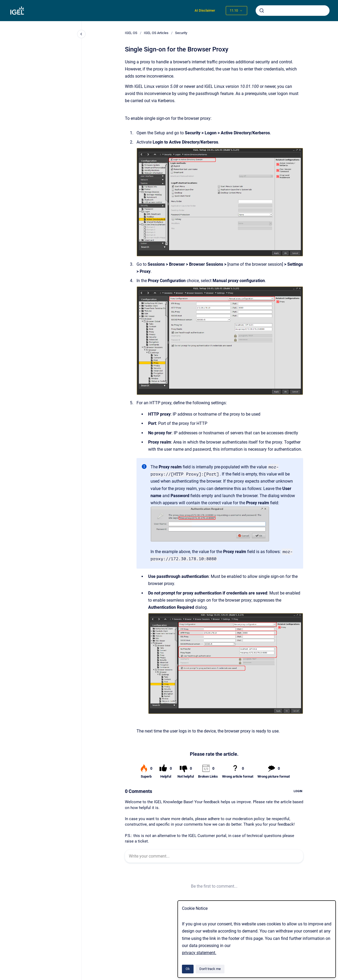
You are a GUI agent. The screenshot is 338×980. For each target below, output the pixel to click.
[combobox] (293, 11)
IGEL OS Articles (156, 33)
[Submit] (262, 11)
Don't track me (210, 969)
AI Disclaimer (205, 10)
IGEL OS (131, 33)
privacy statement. (199, 953)
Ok (188, 969)
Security (181, 33)
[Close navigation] (81, 34)
